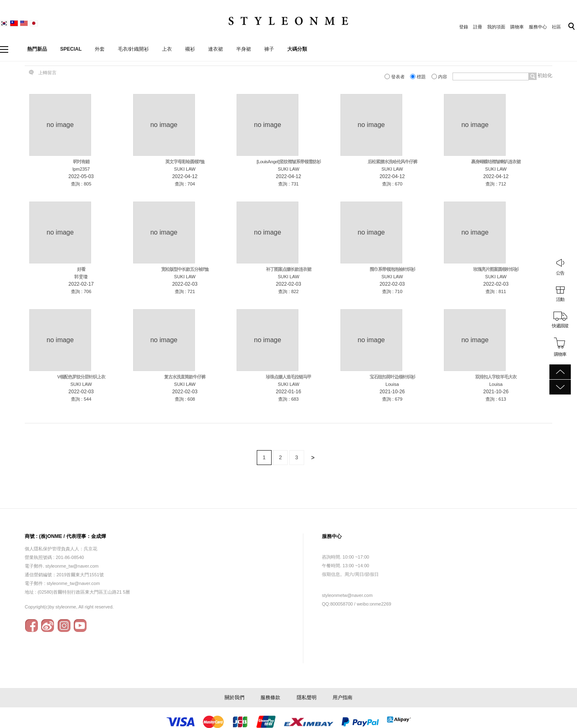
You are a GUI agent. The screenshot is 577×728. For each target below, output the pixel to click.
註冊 (478, 27)
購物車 (517, 27)
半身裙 (244, 49)
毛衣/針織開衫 (133, 49)
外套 (100, 49)
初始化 (544, 75)
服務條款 (270, 697)
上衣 (167, 49)
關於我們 (235, 697)
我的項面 (496, 27)
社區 (556, 27)
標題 (419, 77)
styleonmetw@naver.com (347, 595)
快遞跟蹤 (560, 326)
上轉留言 (47, 73)
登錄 (464, 27)
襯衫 (190, 49)
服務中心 (538, 27)
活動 (560, 299)
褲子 (269, 49)
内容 (440, 77)
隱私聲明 (307, 697)
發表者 (395, 77)
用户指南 (342, 697)
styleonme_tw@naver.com (73, 583)
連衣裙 (216, 49)
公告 (560, 273)
